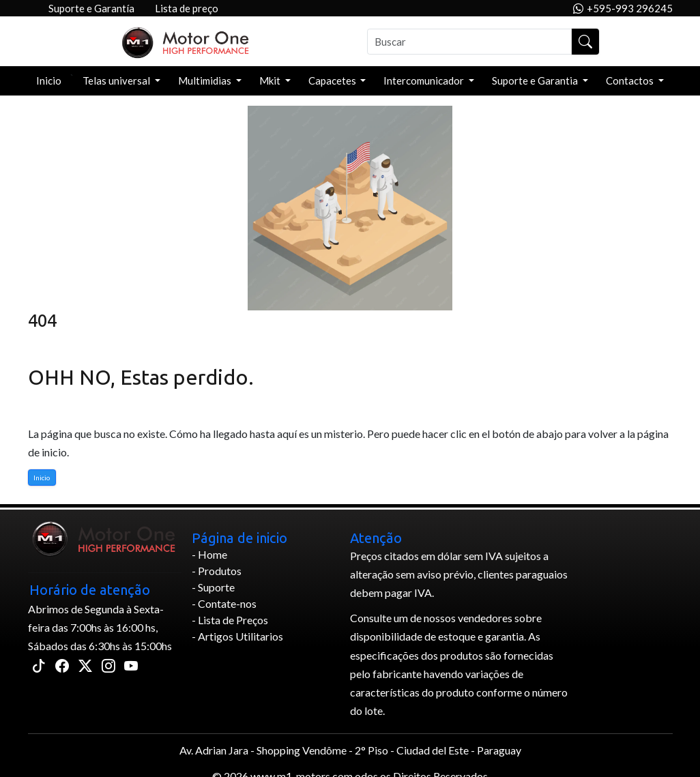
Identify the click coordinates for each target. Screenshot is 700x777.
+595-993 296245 (623, 9)
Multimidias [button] (206, 80)
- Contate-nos (224, 603)
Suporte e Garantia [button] (536, 80)
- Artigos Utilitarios (237, 636)
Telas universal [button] (117, 80)
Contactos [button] (631, 80)
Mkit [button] (271, 80)
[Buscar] (470, 42)
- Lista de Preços (230, 620)
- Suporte (213, 587)
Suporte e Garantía (91, 8)
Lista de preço (187, 8)
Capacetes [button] (333, 80)
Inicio (49, 80)
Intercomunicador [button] (425, 80)
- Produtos (217, 571)
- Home (209, 554)
